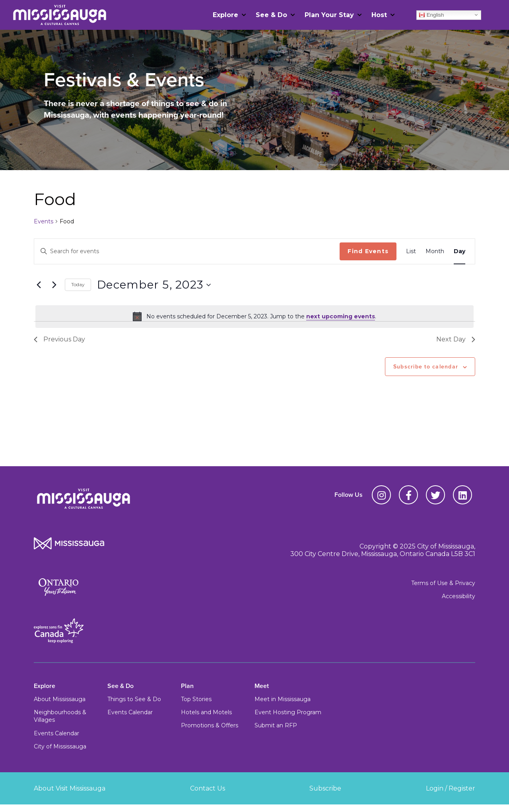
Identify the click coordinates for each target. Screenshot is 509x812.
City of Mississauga (60, 746)
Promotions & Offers (210, 725)
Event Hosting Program (288, 712)
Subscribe (325, 788)
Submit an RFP (276, 725)
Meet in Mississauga (283, 699)
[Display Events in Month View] (435, 251)
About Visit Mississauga (70, 788)
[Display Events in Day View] (459, 251)
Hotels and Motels (206, 712)
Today (78, 284)
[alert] (254, 316)
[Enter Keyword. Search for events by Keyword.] (187, 251)
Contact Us (208, 788)
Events (44, 221)
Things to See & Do (134, 699)
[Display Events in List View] (411, 251)
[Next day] (54, 285)
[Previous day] (39, 285)
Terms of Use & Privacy (443, 583)
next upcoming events (341, 316)
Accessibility (458, 596)
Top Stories (196, 699)
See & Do (271, 15)
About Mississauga (60, 699)
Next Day (456, 339)
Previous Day (59, 339)
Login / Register (451, 788)
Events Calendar (56, 733)
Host (379, 15)
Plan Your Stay (329, 15)
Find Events (368, 251)
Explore (225, 15)
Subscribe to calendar (426, 367)
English (431, 15)
